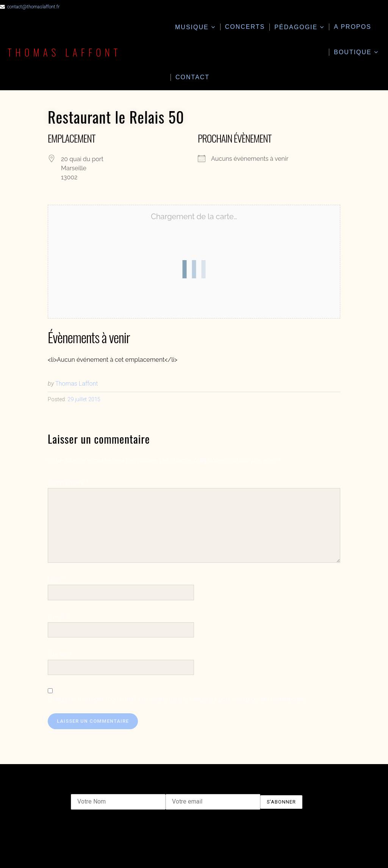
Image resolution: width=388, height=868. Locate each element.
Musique (192, 27)
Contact (192, 77)
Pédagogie (296, 27)
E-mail (58, 617)
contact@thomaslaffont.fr (33, 7)
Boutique (353, 52)
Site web (59, 654)
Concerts (245, 27)
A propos (353, 27)
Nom (56, 580)
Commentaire (68, 483)
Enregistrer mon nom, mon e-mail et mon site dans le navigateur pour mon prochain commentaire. (178, 699)
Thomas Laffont (64, 52)
